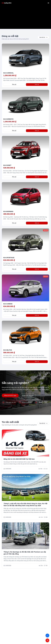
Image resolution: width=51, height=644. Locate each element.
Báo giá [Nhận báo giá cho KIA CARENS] (14, 315)
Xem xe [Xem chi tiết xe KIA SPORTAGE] (37, 269)
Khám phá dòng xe (28, 395)
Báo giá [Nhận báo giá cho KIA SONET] (14, 177)
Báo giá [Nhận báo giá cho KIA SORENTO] (14, 131)
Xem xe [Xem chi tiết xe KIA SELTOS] (37, 362)
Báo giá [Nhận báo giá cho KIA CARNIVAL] (14, 84)
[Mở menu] (48, 3)
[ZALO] (47, 635)
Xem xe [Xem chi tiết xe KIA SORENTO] (37, 131)
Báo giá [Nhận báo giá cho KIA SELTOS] (14, 362)
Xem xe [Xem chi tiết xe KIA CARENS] (37, 315)
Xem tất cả (43, 37)
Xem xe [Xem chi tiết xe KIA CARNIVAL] (37, 84)
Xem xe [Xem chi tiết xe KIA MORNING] (37, 223)
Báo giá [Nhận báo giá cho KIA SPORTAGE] (14, 269)
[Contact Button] (47, 640)
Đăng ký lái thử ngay (10, 395)
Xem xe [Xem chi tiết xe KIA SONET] (37, 177)
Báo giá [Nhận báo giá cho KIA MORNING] (14, 223)
